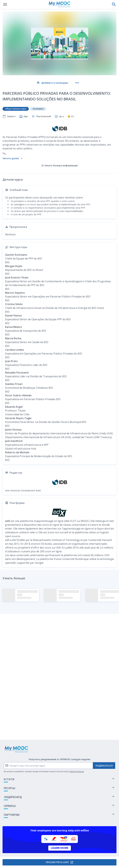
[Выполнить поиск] (114, 4)
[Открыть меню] (5, 4)
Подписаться (104, 766)
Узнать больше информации (60, 165)
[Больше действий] (77, 83)
